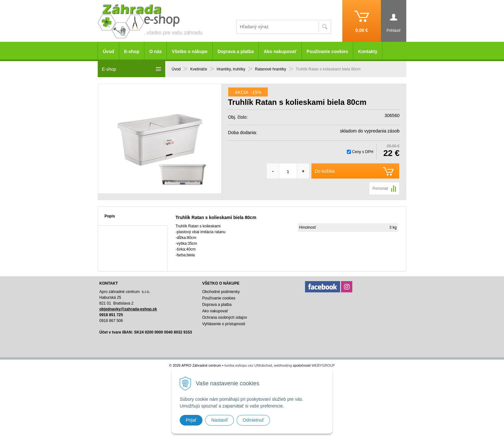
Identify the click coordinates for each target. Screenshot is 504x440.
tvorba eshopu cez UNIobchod (248, 365)
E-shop (132, 51)
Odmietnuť (253, 420)
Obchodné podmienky (221, 292)
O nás (155, 51)
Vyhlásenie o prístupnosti (224, 324)
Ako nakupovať (280, 51)
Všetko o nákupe (189, 51)
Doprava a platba (236, 51)
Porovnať (380, 188)
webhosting (283, 365)
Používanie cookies (327, 51)
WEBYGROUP (323, 365)
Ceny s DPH (363, 152)
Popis (110, 216)
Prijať (191, 420)
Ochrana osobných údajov (225, 317)
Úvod (108, 51)
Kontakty (368, 51)
